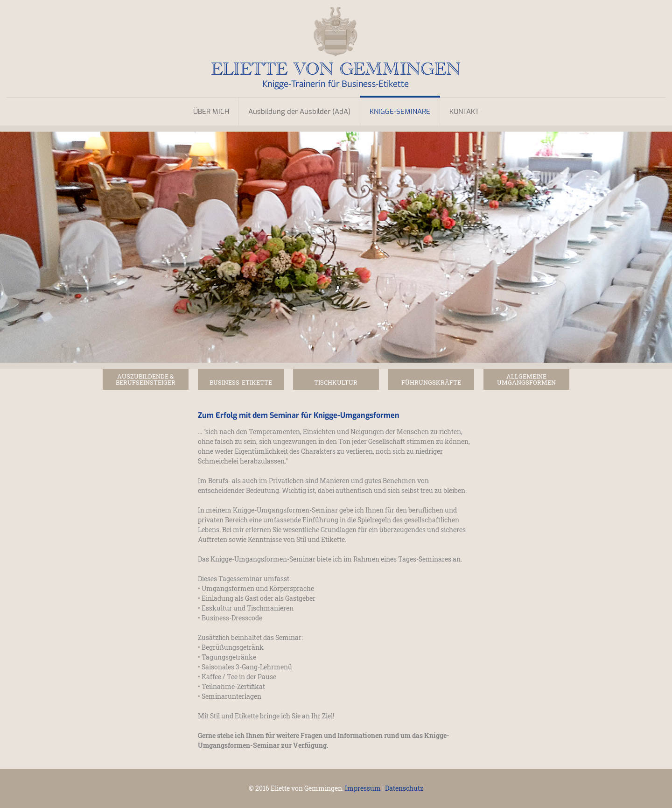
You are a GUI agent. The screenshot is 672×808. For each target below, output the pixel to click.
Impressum (363, 788)
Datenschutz (404, 788)
